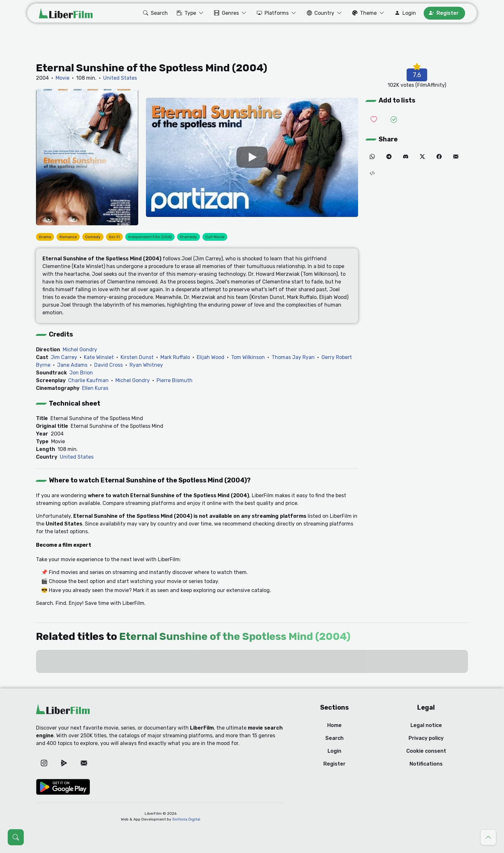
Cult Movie (215, 237)
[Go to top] (488, 837)
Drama (45, 237)
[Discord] (406, 157)
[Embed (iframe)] (372, 174)
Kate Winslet (99, 357)
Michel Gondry (80, 350)
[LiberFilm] (66, 13)
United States (120, 78)
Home (334, 725)
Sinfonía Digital (186, 819)
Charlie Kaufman (88, 380)
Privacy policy (426, 738)
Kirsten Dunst (137, 357)
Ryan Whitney (146, 365)
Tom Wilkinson (248, 357)
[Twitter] (422, 157)
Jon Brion (81, 373)
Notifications (426, 764)
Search (334, 738)
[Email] (456, 157)
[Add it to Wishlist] (374, 120)
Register (334, 764)
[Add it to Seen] (394, 120)
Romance (68, 237)
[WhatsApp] (372, 157)
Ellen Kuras (95, 388)
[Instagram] (44, 763)
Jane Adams (72, 365)
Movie (63, 78)
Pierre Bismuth (175, 380)
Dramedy (189, 237)
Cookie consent (426, 751)
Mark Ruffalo (175, 357)
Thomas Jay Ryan (293, 357)
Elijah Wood (211, 357)
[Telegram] (389, 157)
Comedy (93, 237)
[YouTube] (252, 157)
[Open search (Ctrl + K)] (16, 837)
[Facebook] (439, 157)
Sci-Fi (114, 237)
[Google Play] (64, 763)
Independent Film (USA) (150, 237)
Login (334, 751)
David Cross (108, 365)
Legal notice (426, 725)
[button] (155, 13)
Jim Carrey (64, 357)
